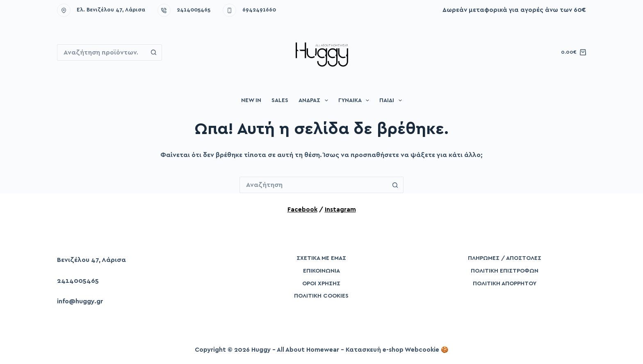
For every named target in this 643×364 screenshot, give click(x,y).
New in (251, 100)
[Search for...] (101, 52)
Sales (280, 100)
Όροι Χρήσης (321, 284)
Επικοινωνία (321, 271)
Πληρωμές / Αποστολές (505, 258)
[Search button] (154, 52)
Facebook (302, 210)
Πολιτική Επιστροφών (505, 271)
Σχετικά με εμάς (321, 258)
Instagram (340, 210)
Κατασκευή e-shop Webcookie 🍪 (397, 350)
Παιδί (392, 100)
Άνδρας (315, 100)
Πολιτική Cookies (321, 296)
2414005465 (194, 10)
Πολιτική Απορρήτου (505, 284)
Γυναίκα (356, 100)
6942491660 (259, 10)
